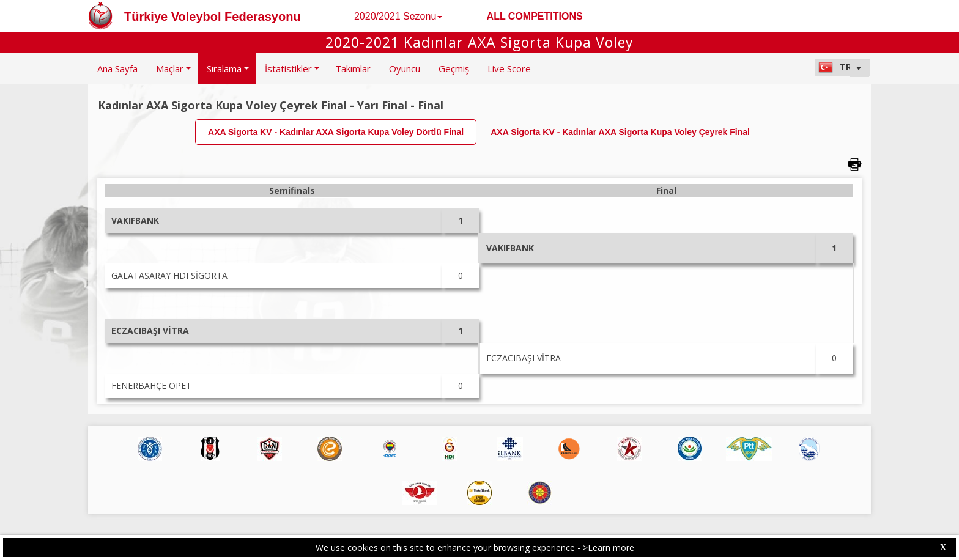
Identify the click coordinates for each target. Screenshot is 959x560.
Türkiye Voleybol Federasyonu (213, 17)
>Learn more (609, 547)
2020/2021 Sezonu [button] (398, 16)
